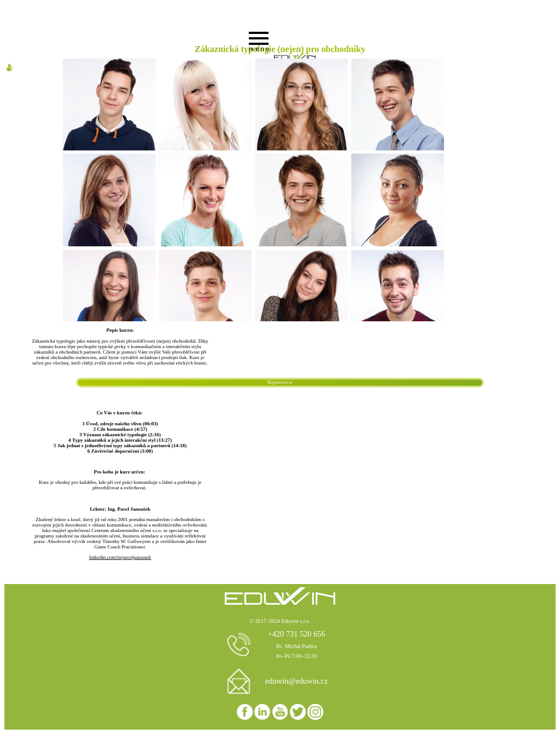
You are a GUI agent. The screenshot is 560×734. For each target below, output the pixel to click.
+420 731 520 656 (296, 634)
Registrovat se (280, 382)
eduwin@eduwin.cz (296, 681)
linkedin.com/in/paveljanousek (120, 557)
